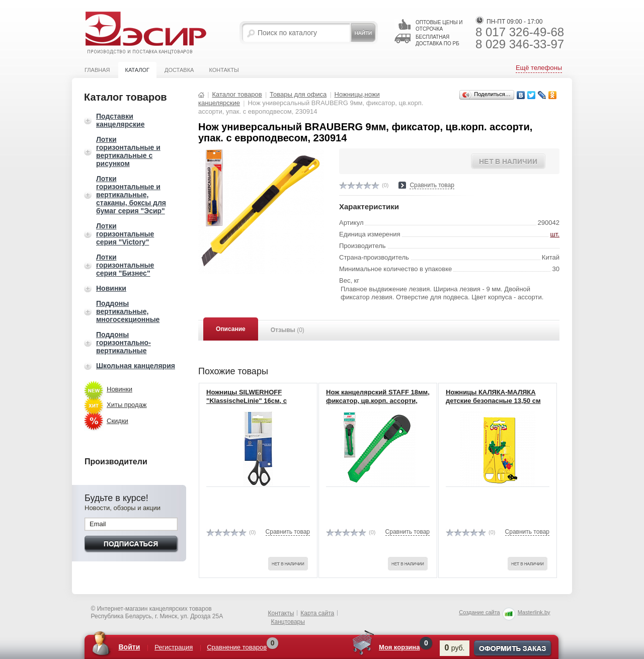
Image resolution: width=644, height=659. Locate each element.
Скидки (117, 421)
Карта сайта (317, 613)
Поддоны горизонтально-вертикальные (124, 343)
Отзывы (288, 330)
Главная (97, 70)
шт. (555, 234)
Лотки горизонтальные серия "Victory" (125, 234)
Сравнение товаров (237, 647)
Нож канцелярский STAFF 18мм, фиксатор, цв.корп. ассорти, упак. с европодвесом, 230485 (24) (378, 405)
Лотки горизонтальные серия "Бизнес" (125, 265)
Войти (130, 647)
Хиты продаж (127, 405)
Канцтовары (288, 622)
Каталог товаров (237, 94)
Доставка (179, 70)
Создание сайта (479, 612)
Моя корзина (399, 647)
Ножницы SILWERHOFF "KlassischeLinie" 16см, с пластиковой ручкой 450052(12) (257, 401)
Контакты (224, 70)
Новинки (111, 288)
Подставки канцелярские (120, 120)
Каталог (137, 70)
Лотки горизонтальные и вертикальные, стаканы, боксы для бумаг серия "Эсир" (131, 195)
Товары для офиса (298, 94)
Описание (231, 329)
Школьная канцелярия (136, 366)
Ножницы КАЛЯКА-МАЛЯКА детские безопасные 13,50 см (493, 396)
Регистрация (174, 647)
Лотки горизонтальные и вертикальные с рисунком (128, 151)
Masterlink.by (534, 612)
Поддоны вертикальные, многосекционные (128, 311)
